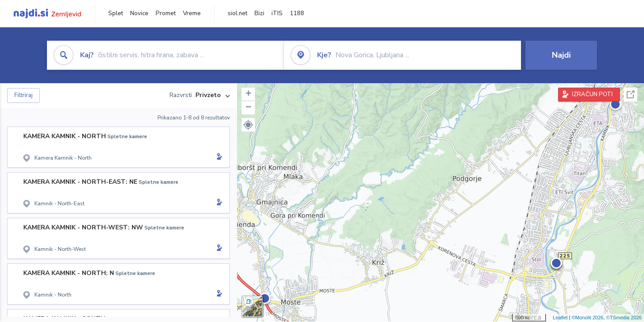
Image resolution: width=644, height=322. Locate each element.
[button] (248, 125)
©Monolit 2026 (587, 318)
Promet (166, 13)
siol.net (237, 13)
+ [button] (248, 94)
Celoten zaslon (631, 95)
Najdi (561, 55)
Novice (139, 13)
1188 (297, 13)
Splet (116, 13)
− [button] (248, 108)
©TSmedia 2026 (624, 318)
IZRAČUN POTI (592, 94)
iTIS (277, 13)
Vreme (192, 13)
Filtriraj (23, 95)
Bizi (259, 13)
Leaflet (560, 318)
